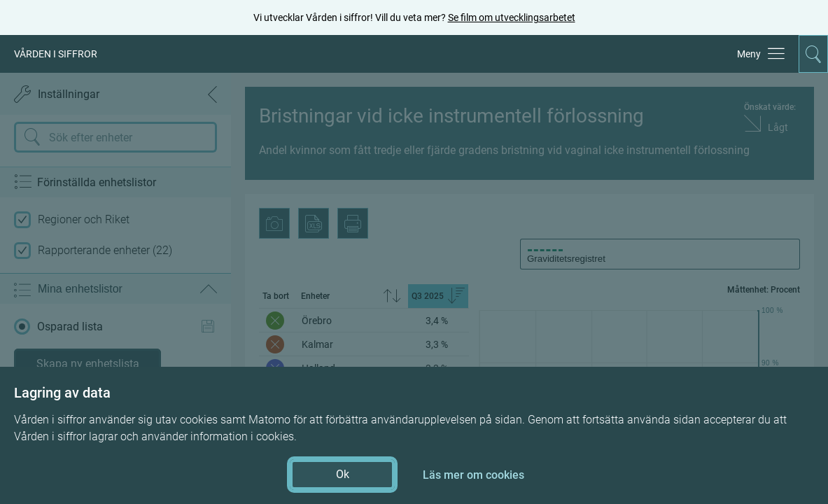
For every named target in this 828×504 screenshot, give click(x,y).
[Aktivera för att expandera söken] (813, 54)
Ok (343, 474)
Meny (749, 54)
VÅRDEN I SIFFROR (56, 54)
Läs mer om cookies (473, 475)
